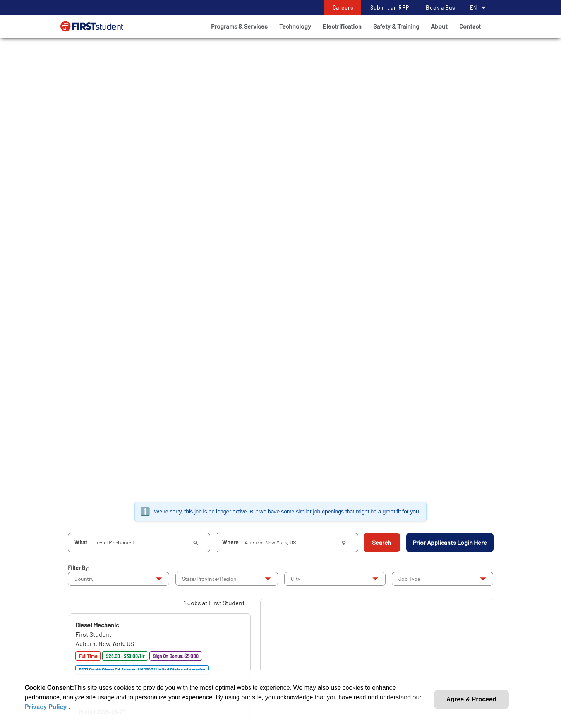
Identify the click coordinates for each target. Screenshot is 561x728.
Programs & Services (239, 26)
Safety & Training (396, 26)
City (295, 579)
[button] (97, 625)
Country (84, 579)
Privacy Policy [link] (47, 707)
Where (230, 542)
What (81, 542)
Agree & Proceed (471, 699)
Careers (343, 8)
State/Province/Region (209, 579)
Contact (470, 26)
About (439, 26)
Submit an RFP (389, 8)
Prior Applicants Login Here (450, 542)
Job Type (409, 579)
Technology (295, 26)
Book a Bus (441, 8)
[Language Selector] (476, 8)
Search (382, 542)
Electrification (342, 26)
